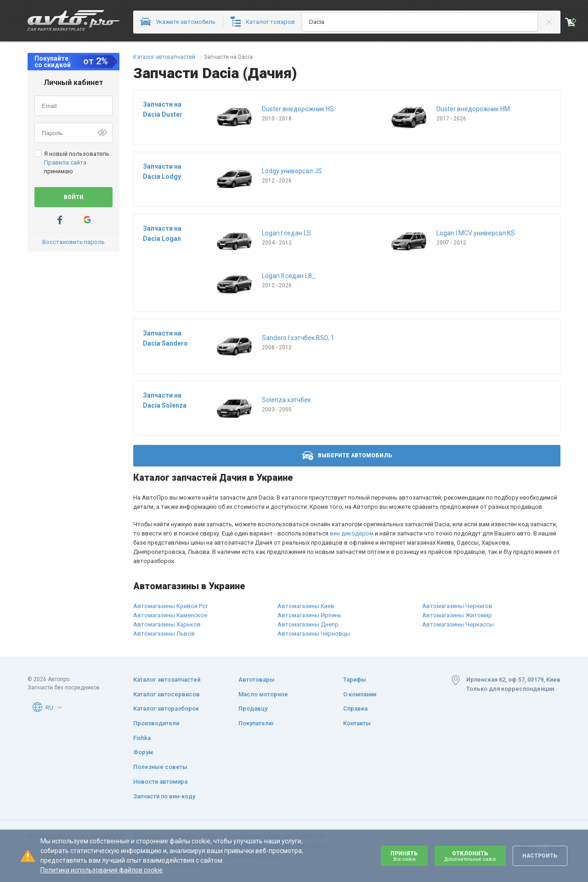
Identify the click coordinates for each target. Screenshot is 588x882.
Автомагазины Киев (306, 606)
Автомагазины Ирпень (309, 615)
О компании (360, 694)
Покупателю (256, 723)
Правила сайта (65, 162)
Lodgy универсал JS (292, 171)
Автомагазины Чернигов (457, 606)
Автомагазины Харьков (167, 624)
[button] (60, 707)
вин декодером (352, 533)
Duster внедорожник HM (473, 109)
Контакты (357, 723)
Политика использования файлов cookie (102, 870)
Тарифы (355, 680)
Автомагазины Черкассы (458, 624)
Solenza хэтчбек (286, 400)
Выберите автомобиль (347, 456)
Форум (143, 752)
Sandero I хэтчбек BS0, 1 (298, 338)
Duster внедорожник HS (298, 109)
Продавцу (253, 708)
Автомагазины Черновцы (314, 634)
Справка (355, 708)
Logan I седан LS (286, 233)
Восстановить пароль (73, 242)
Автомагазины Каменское (170, 615)
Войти (74, 197)
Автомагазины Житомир (457, 615)
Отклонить (470, 856)
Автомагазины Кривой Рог (171, 606)
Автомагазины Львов (164, 634)
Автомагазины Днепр (308, 624)
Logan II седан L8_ (289, 276)
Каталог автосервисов (167, 694)
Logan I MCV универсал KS (476, 233)
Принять (404, 856)
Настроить (540, 856)
